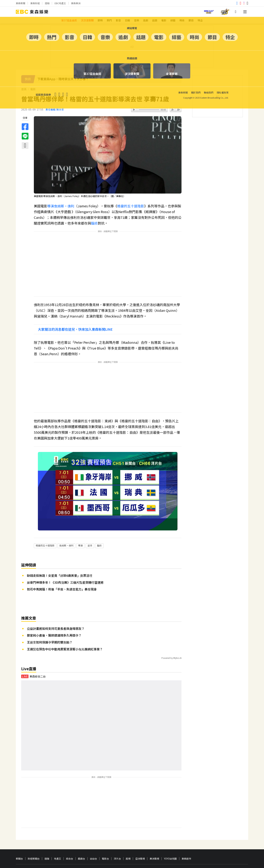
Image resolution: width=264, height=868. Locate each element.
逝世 (90, 524)
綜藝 (173, 20)
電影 (164, 20)
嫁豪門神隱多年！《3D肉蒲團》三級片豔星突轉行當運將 (65, 561)
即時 (100, 20)
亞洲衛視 (140, 837)
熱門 (109, 20)
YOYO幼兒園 (170, 837)
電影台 (105, 837)
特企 (200, 20)
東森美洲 (76, 3)
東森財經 (35, 3)
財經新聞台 (34, 837)
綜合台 (70, 837)
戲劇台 (81, 837)
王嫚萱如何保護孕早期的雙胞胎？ (50, 620)
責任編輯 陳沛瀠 (55, 110)
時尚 (182, 20)
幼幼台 (93, 837)
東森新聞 (21, 3)
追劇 (146, 20)
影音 (118, 20)
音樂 (137, 20)
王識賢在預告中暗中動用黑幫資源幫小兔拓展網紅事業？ (65, 627)
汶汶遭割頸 (87, 20)
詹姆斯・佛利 (64, 206)
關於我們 (20, 852)
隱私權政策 (43, 852)
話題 (155, 20)
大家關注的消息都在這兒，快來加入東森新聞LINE (75, 329)
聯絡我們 (31, 852)
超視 (128, 837)
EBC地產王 (60, 3)
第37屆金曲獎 (69, 20)
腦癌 (94, 223)
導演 (51, 206)
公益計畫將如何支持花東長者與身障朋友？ (56, 607)
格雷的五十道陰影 (131, 206)
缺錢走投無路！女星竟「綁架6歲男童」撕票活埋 (60, 554)
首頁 (24, 89)
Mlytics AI (177, 636)
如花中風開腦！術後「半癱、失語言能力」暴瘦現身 (62, 567)
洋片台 (117, 837)
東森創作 (186, 837)
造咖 (47, 3)
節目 (191, 20)
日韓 (127, 20)
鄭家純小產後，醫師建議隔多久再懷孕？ (54, 613)
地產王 (58, 837)
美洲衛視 (154, 837)
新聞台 (19, 837)
